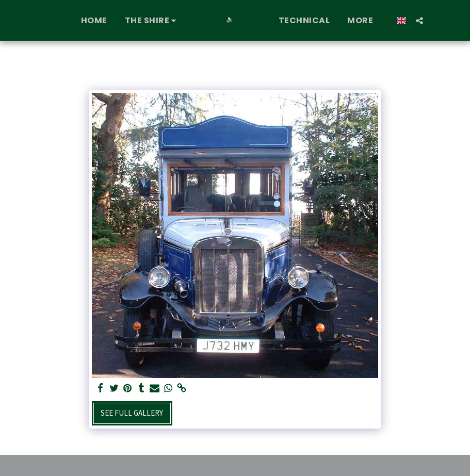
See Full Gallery (132, 413)
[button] (152, 21)
